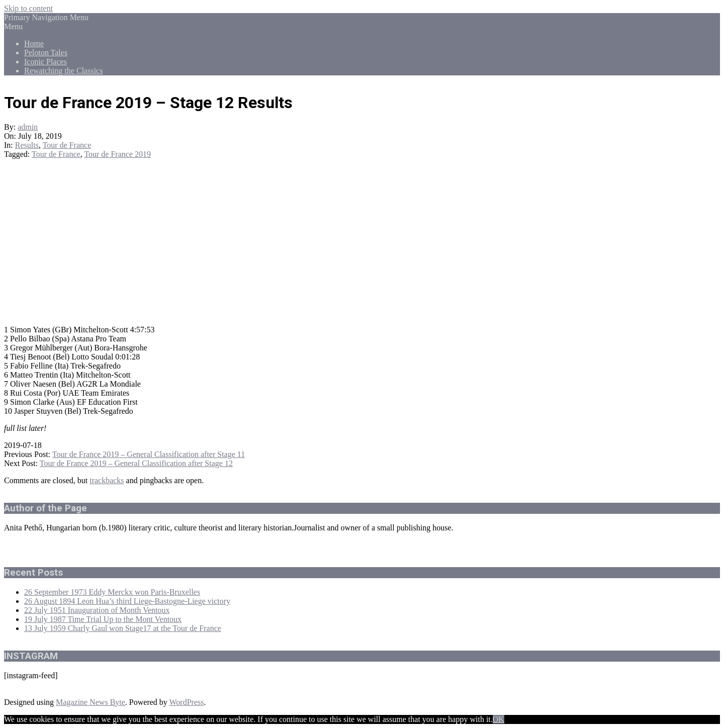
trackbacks (107, 480)
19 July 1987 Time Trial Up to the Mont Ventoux (103, 619)
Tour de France (67, 145)
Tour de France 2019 (117, 154)
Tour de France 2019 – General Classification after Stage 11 (149, 454)
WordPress (187, 702)
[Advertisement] (362, 247)
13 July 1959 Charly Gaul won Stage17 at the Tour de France (123, 628)
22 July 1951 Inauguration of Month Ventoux (97, 610)
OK (499, 719)
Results (27, 145)
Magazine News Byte (90, 702)
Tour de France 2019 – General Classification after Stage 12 (136, 463)
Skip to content (28, 8)
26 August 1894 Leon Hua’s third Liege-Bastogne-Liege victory (127, 601)
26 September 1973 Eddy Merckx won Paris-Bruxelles (112, 592)
